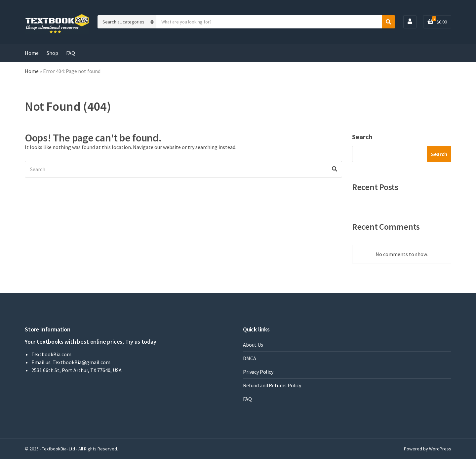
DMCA (249, 358)
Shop (52, 53)
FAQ (71, 53)
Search (362, 137)
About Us (253, 345)
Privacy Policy (258, 372)
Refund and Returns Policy (272, 385)
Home (32, 53)
